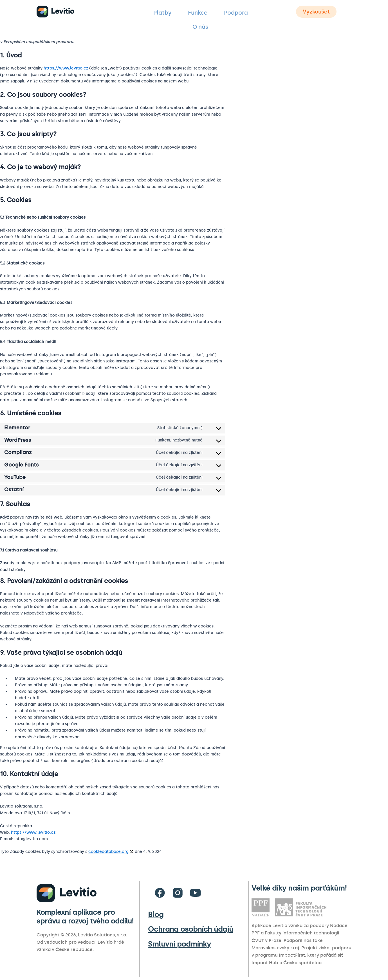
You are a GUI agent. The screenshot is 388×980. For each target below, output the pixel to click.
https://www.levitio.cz (66, 68)
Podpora (216, 13)
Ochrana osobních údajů (191, 929)
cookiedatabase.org (108, 852)
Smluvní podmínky (179, 944)
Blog (156, 915)
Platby (158, 13)
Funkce (186, 13)
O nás (244, 13)
